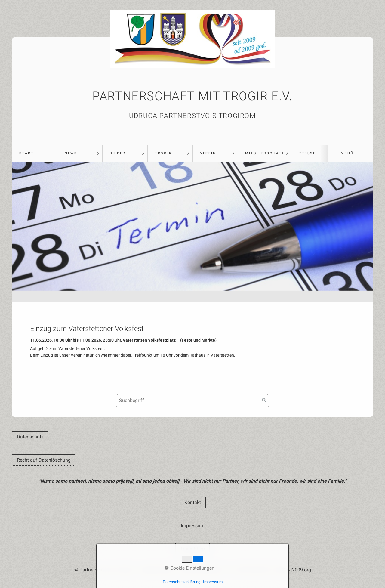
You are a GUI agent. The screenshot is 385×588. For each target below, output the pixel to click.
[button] (30, 437)
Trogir (163, 153)
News (71, 153)
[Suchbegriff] (192, 401)
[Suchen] (264, 401)
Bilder (118, 153)
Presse (307, 153)
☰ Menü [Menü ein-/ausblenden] (345, 153)
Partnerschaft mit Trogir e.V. (192, 96)
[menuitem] (35, 153)
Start (27, 153)
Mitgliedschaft (265, 153)
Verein (208, 153)
